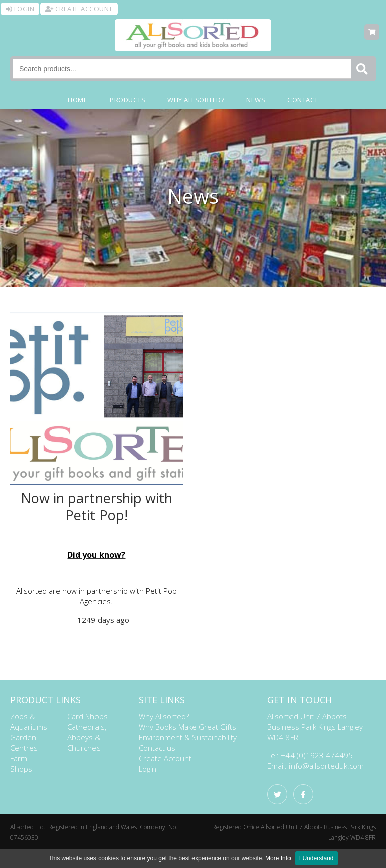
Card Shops (87, 716)
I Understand (316, 858)
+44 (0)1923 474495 (317, 755)
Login (148, 769)
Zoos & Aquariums (29, 721)
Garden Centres (24, 743)
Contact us (157, 748)
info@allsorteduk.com (326, 766)
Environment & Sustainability (188, 737)
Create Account (165, 758)
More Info (278, 858)
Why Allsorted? (164, 716)
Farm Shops (21, 764)
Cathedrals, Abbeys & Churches (87, 737)
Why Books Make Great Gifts (187, 727)
